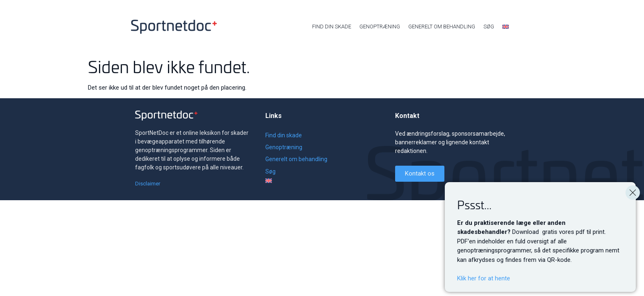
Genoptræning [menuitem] (380, 27)
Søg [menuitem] (489, 27)
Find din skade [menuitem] (332, 27)
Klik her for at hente (484, 289)
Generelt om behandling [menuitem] (442, 27)
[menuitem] (506, 27)
